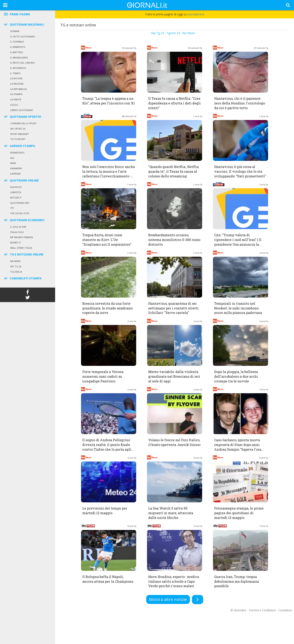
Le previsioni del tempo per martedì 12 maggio (105, 511)
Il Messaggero (19, 58)
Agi (12, 158)
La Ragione (17, 84)
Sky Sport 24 (18, 129)
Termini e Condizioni (262, 610)
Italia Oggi (17, 232)
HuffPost (16, 187)
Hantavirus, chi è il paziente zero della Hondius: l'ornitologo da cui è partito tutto (240, 103)
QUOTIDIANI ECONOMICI (24, 220)
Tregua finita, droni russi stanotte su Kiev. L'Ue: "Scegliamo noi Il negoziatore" (107, 240)
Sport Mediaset (20, 134)
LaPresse (15, 174)
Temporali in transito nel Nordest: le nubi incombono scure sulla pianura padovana (238, 308)
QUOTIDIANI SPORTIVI (22, 117)
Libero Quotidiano (22, 110)
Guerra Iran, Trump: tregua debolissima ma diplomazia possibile (237, 581)
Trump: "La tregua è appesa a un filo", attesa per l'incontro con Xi (109, 101)
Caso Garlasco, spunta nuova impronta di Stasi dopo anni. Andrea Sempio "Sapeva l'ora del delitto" (238, 447)
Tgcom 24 (16, 272)
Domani (15, 31)
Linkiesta (16, 192)
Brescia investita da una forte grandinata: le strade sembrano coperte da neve (107, 308)
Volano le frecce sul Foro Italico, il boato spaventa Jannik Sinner (174, 442)
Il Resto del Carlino (22, 63)
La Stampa (16, 94)
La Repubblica (18, 89)
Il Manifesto (18, 47)
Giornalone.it (196, 14)
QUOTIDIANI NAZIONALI (24, 24)
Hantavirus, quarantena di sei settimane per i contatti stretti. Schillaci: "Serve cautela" (174, 308)
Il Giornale (17, 42)
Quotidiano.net (20, 203)
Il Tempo (15, 73)
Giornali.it (240, 610)
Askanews (16, 168)
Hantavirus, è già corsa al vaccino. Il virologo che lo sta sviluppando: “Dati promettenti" (240, 171)
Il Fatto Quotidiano (23, 36)
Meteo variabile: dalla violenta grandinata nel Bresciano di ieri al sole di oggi (174, 376)
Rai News (15, 261)
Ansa (13, 163)
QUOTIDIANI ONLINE (21, 180)
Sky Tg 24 (16, 266)
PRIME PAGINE (17, 14)
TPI (12, 208)
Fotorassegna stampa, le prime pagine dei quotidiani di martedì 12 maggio (239, 513)
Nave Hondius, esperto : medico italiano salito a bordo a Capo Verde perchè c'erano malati (174, 581)
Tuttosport (18, 139)
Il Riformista (18, 68)
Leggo (14, 105)
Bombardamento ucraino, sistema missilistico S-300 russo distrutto (174, 240)
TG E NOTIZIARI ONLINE (23, 254)
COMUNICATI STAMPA (22, 278)
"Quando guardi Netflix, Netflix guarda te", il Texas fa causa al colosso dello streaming (174, 171)
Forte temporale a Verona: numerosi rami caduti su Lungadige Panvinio (103, 376)
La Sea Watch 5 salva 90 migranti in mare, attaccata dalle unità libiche (171, 513)
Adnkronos (17, 153)
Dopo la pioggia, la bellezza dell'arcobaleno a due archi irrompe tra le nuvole (236, 376)
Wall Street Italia (21, 248)
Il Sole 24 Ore (18, 227)
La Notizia (16, 78)
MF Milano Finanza (22, 237)
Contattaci (285, 610)
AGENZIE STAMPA (19, 146)
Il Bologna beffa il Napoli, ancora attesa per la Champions (108, 579)
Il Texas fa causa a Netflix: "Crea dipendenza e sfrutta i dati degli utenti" (174, 103)
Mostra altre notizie (168, 599)
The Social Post (20, 213)
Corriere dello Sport (23, 123)
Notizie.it (16, 198)
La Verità (16, 99)
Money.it (16, 242)
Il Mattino (17, 52)
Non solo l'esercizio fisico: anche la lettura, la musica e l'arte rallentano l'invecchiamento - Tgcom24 (109, 174)
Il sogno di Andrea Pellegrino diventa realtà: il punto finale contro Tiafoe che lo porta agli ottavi (107, 447)
